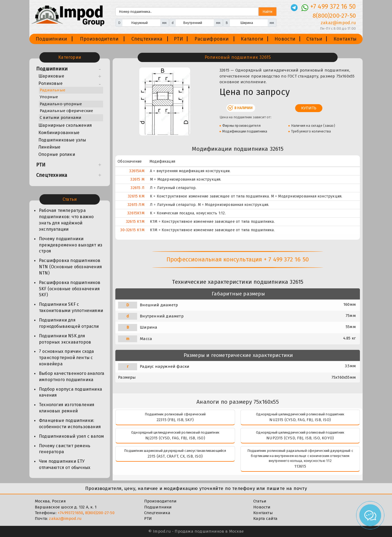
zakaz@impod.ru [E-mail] (338, 23)
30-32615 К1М (132, 230)
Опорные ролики (57, 154)
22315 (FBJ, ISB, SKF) (175, 420)
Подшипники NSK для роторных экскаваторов (65, 339)
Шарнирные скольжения (65, 125)
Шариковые (51, 76)
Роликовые (50, 83)
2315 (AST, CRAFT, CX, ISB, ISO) (175, 456)
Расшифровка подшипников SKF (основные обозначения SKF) (70, 289)
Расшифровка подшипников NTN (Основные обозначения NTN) (70, 267)
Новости (285, 39)
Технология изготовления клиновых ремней (67, 408)
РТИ (179, 39)
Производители (99, 39)
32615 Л (137, 188)
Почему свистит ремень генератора (65, 449)
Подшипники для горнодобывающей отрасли (69, 323)
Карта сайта (265, 519)
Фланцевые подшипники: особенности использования (70, 424)
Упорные (49, 97)
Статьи (314, 39)
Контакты (345, 39)
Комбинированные (59, 133)
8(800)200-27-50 (100, 513)
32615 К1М (135, 222)
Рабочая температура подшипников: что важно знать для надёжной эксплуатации (66, 220)
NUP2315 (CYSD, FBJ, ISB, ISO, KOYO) (300, 438)
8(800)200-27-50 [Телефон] (334, 16)
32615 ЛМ (136, 205)
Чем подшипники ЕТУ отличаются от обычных (65, 464)
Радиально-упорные (61, 104)
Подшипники (51, 39)
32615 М (137, 179)
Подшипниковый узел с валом (71, 436)
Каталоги (252, 39)
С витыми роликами (61, 118)
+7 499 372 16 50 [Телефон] (333, 7)
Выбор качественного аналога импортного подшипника (72, 376)
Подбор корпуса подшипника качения (70, 392)
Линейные (50, 147)
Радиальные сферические (66, 111)
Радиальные (53, 90)
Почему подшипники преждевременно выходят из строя (71, 245)
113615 (300, 466)
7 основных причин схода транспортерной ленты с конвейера (67, 358)
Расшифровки (212, 39)
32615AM (137, 171)
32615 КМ (136, 196)
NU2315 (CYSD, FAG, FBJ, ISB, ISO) (300, 420)
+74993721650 (70, 513)
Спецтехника (147, 39)
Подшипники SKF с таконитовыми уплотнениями (71, 307)
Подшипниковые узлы (62, 140)
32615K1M (136, 213)
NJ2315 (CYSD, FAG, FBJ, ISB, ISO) (175, 438)
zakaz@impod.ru (65, 519)
